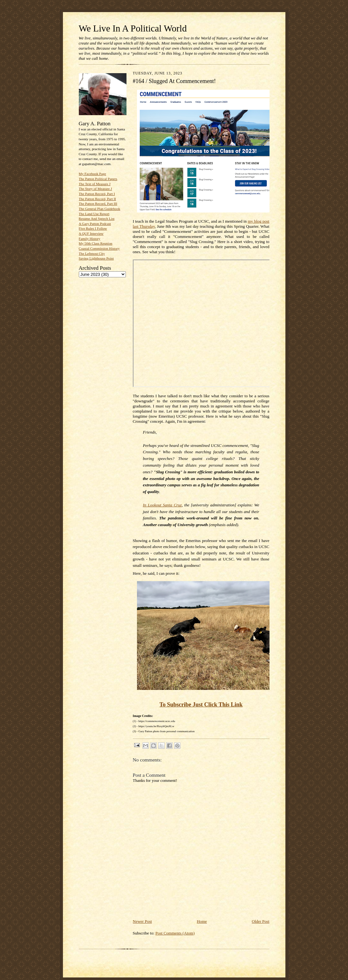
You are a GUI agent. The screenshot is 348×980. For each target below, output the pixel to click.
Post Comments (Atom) (175, 933)
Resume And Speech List (97, 219)
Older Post (260, 921)
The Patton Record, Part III (98, 204)
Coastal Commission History (99, 248)
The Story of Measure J (96, 189)
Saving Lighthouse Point (96, 258)
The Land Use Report (94, 214)
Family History (90, 239)
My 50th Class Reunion (96, 243)
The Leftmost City (92, 254)
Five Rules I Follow (93, 228)
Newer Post (142, 921)
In (162, 505)
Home (202, 921)
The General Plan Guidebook (100, 209)
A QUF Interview (91, 233)
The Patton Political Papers (98, 179)
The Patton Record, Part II (98, 199)
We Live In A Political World (133, 28)
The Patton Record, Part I (97, 194)
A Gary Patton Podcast (95, 224)
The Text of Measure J (95, 184)
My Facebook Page (92, 174)
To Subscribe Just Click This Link (201, 705)
